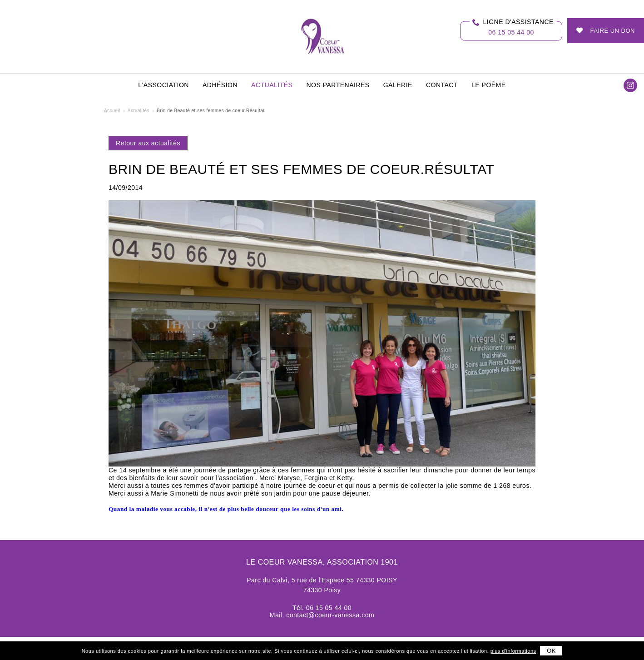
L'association (163, 85)
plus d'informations (513, 651)
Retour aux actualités (148, 143)
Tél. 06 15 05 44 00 (322, 608)
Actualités (272, 85)
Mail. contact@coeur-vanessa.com (322, 615)
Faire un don (613, 31)
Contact (442, 85)
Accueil (112, 111)
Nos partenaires (338, 85)
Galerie (398, 85)
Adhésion (220, 85)
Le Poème (489, 85)
